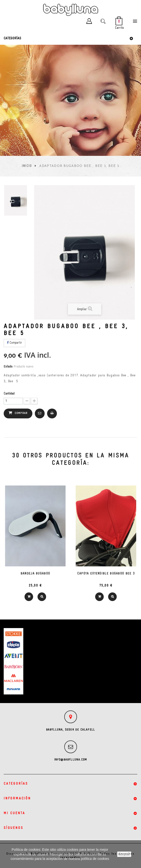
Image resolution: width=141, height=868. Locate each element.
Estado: (8, 367)
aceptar (124, 854)
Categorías (12, 38)
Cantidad (9, 394)
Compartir (14, 343)
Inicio (27, 166)
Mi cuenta (14, 813)
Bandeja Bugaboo (35, 574)
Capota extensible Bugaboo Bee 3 (106, 574)
